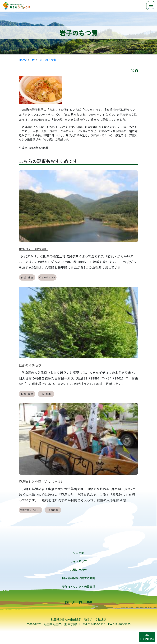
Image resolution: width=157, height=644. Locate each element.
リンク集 (78, 553)
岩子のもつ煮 (48, 60)
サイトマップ (78, 561)
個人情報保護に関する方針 (78, 578)
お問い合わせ (78, 570)
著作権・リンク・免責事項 (78, 587)
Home (23, 60)
